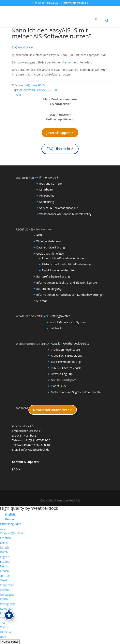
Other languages (11, 524)
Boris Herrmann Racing (66, 362)
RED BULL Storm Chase (66, 368)
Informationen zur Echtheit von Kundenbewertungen (70, 295)
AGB (39, 235)
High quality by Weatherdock (29, 508)
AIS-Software (28, 90)
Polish (4, 599)
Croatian (6, 538)
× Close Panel (10, 642)
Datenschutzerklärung (51, 247)
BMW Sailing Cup (62, 374)
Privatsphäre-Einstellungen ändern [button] (64, 258)
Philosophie (47, 196)
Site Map (42, 301)
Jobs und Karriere (50, 184)
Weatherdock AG (68, 500)
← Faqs (17, 95)
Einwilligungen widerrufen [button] (59, 270)
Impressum (44, 229)
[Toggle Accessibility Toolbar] (9, 615)
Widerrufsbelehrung (49, 241)
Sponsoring (47, 202)
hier (70, 62)
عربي (3, 528)
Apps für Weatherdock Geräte (70, 343)
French (4, 571)
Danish (4, 547)
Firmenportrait (49, 177)
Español (5, 561)
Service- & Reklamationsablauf (59, 208)
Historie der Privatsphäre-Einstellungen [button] (67, 264)
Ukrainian (6, 632)
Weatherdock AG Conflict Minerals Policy (65, 214)
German (5, 576)
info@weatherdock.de (35, 450)
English (5, 557)
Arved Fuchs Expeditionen (68, 356)
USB (54, 90)
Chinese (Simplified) (13, 533)
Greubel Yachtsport (63, 380)
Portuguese (7, 604)
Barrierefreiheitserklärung (53, 276)
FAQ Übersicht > (60, 149)
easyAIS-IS (44, 90)
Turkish (5, 627)
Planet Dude (59, 386)
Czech (4, 543)
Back (3, 637)
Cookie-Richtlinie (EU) (50, 254)
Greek (4, 580)
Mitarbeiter (46, 189)
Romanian (7, 609)
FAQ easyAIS (20, 47)
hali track (56, 328)
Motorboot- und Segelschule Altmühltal (76, 392)
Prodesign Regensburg (65, 350)
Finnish (5, 566)
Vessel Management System (68, 322)
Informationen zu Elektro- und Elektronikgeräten (67, 283)
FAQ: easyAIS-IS (35, 85)
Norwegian (7, 594)
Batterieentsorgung (49, 289)
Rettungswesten (60, 316)
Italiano (5, 590)
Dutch (4, 552)
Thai (3, 623)
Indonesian (7, 585)
